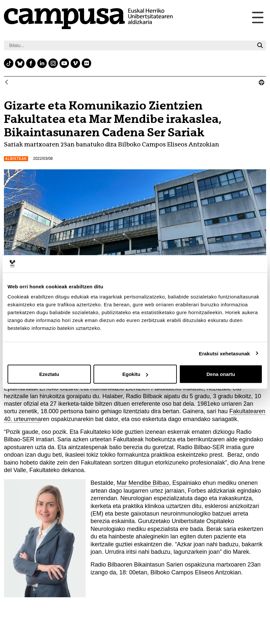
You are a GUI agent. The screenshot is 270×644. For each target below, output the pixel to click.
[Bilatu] (129, 45)
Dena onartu (221, 374)
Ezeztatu (49, 374)
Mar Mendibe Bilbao (143, 483)
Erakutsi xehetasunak (224, 353)
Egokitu (135, 374)
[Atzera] (7, 83)
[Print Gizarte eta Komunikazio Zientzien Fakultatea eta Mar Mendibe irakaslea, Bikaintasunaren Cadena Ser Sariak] (262, 82)
